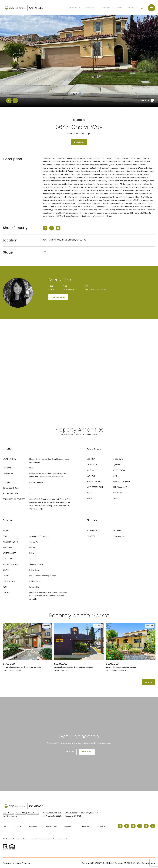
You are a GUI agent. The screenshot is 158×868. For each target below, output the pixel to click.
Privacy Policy (149, 863)
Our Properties (34, 827)
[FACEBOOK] (127, 826)
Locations (86, 827)
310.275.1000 (21, 813)
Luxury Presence (23, 863)
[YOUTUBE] (146, 826)
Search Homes (51, 827)
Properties (90, 8)
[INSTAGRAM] (140, 826)
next (15, 101)
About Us (73, 8)
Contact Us (132, 8)
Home (5, 827)
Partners (106, 8)
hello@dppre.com (10, 816)
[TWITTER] (120, 826)
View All (149, 682)
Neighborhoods (69, 827)
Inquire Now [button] (79, 142)
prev (9, 101)
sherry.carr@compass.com (95, 289)
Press (120, 8)
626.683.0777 (9, 813)
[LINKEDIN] (153, 826)
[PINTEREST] (133, 826)
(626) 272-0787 (70, 289)
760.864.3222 (33, 813)
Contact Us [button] (87, 752)
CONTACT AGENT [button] (58, 297)
